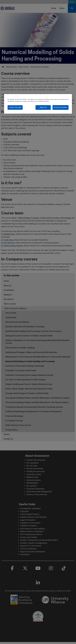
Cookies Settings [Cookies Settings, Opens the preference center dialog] (15, 107)
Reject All (43, 107)
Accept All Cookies (61, 107)
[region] (38, 104)
